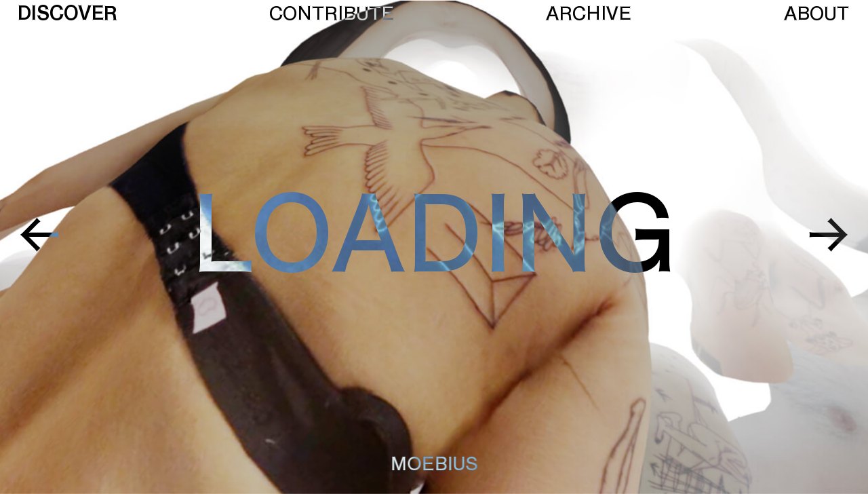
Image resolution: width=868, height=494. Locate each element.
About (816, 14)
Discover (67, 14)
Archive (589, 14)
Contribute (332, 14)
